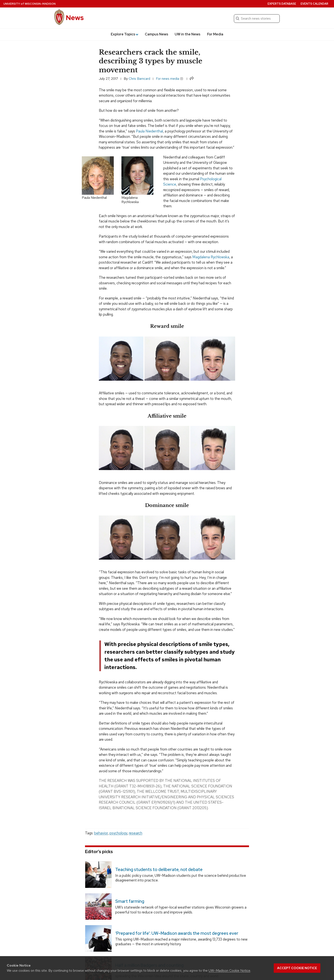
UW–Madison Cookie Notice (229, 971)
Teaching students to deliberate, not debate (159, 870)
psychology (118, 833)
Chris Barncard (139, 79)
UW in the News (188, 34)
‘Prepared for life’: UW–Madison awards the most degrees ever (177, 933)
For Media (215, 34)
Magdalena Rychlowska (211, 257)
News (75, 18)
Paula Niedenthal (149, 131)
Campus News (157, 34)
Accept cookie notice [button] (297, 968)
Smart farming (130, 901)
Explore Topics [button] (125, 34)
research (136, 833)
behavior (101, 833)
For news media (170, 79)
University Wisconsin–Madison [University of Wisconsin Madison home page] (30, 4)
